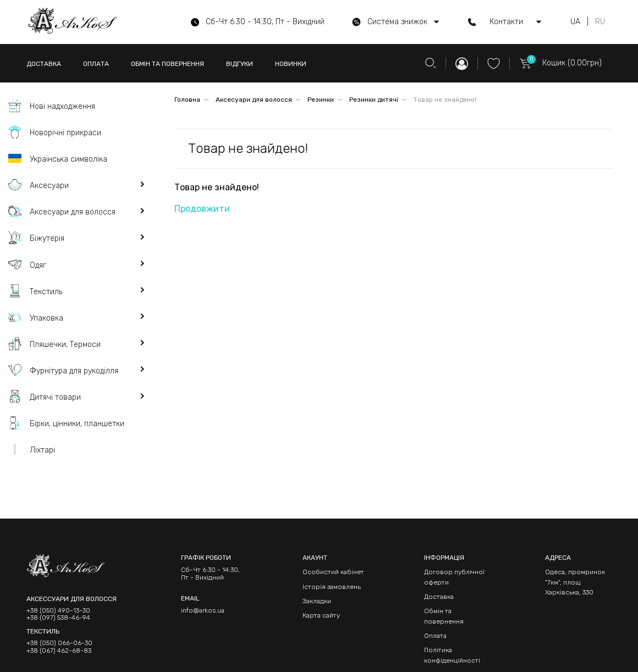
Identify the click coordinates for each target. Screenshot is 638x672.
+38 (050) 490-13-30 (58, 611)
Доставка (439, 597)
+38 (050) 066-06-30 (59, 643)
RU (600, 22)
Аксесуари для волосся (254, 100)
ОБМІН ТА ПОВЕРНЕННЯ (167, 64)
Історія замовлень (332, 587)
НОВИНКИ (291, 64)
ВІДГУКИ (240, 64)
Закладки (317, 601)
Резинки (321, 100)
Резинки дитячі (374, 100)
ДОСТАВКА (44, 64)
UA (575, 22)
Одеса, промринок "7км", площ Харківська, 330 (575, 582)
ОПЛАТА (96, 64)
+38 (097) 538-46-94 (58, 618)
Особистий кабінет (333, 572)
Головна (187, 100)
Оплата (435, 636)
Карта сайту (321, 615)
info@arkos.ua (203, 610)
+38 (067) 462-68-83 (59, 651)
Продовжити (202, 209)
